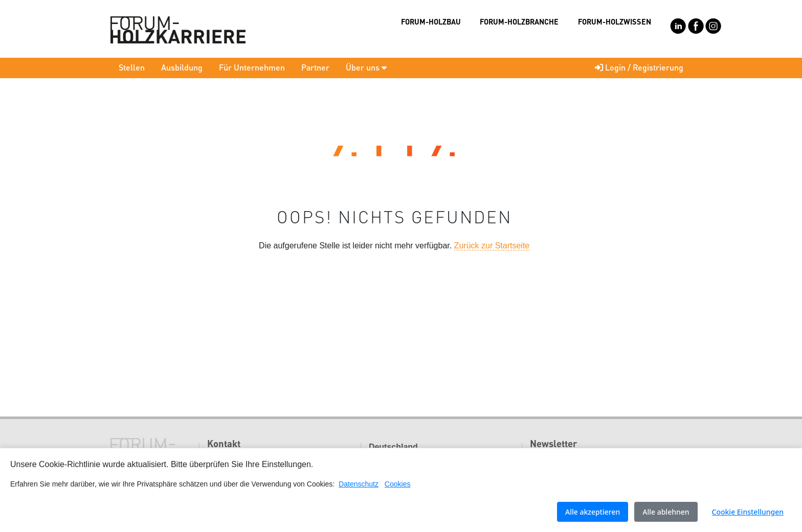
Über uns (366, 67)
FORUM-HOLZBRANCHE (519, 21)
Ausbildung (182, 67)
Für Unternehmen (252, 67)
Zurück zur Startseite (492, 246)
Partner (315, 67)
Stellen (132, 67)
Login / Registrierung (639, 67)
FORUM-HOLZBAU (431, 21)
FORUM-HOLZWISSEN (615, 21)
